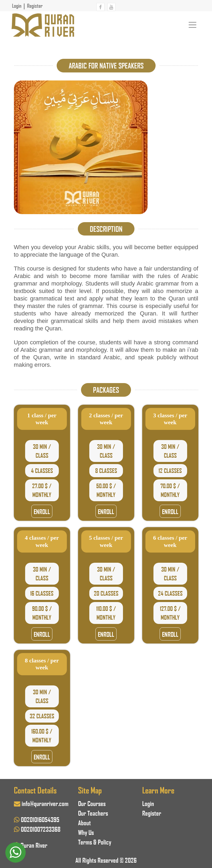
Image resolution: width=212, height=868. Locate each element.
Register (35, 6)
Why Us (86, 832)
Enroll (42, 511)
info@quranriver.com (45, 803)
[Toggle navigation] (192, 25)
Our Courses (92, 803)
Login (17, 6)
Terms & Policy (95, 842)
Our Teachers (93, 813)
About (84, 822)
